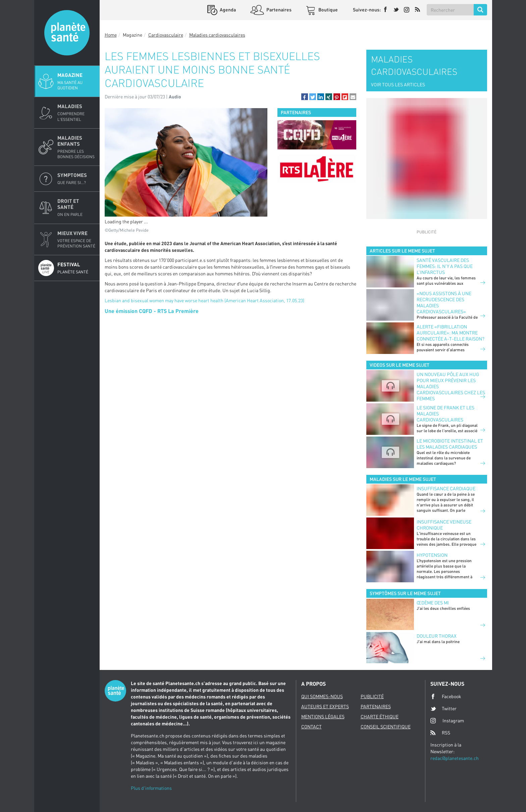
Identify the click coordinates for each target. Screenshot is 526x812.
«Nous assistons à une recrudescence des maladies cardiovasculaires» (444, 302)
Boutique (328, 10)
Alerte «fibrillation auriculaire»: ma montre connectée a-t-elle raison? (451, 333)
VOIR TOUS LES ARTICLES (398, 84)
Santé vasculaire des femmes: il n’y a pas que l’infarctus (445, 266)
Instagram (447, 720)
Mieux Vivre (76, 239)
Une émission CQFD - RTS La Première (152, 311)
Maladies (76, 112)
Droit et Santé (76, 208)
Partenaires (278, 10)
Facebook (446, 696)
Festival (76, 268)
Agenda (227, 10)
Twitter (443, 709)
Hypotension (432, 555)
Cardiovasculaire (166, 35)
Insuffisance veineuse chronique (444, 525)
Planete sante (67, 33)
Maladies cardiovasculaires (217, 35)
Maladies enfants (76, 147)
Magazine (76, 81)
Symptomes (76, 179)
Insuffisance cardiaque (446, 488)
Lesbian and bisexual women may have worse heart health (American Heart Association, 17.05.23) (204, 300)
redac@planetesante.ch (455, 758)
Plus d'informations (151, 788)
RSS (440, 733)
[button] (305, 97)
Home (111, 35)
